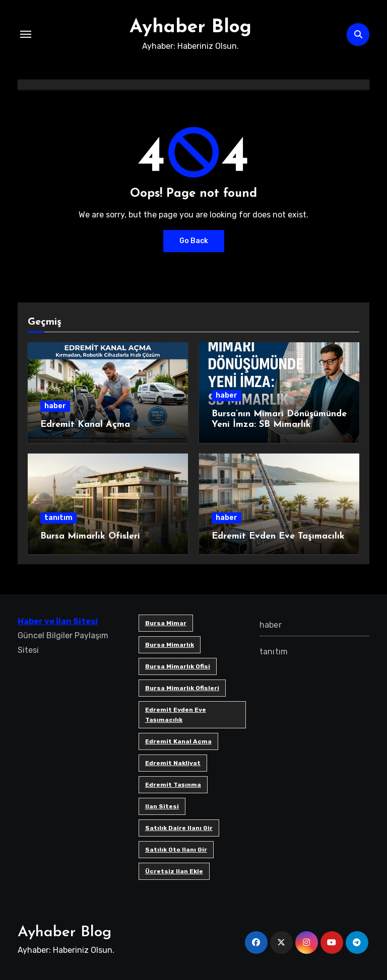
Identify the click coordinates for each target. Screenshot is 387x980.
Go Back (194, 241)
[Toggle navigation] (26, 34)
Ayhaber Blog (190, 27)
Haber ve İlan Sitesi (58, 621)
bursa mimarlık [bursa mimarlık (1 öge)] (170, 645)
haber (55, 406)
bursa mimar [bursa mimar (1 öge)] (166, 623)
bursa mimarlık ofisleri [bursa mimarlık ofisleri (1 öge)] (182, 688)
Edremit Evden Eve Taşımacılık (278, 536)
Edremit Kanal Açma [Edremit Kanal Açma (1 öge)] (178, 741)
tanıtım (58, 518)
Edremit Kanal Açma (85, 425)
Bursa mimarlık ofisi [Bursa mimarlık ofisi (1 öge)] (178, 666)
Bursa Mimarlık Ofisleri (90, 536)
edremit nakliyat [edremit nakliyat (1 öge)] (173, 763)
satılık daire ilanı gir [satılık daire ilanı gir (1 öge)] (179, 828)
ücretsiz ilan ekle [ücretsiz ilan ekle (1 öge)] (174, 871)
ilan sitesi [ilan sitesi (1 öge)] (162, 806)
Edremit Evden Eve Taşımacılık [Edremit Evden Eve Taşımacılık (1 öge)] (176, 715)
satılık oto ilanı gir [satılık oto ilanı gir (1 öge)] (176, 850)
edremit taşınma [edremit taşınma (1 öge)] (173, 785)
